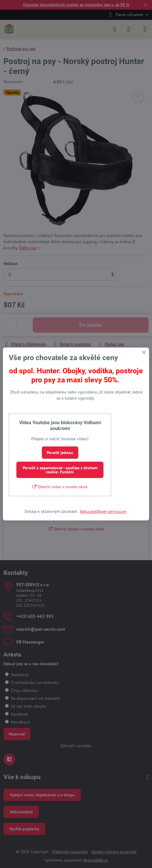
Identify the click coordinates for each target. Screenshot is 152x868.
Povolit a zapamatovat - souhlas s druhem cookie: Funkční (60, 470)
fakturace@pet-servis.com (103, 511)
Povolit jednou (60, 453)
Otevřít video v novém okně (60, 487)
